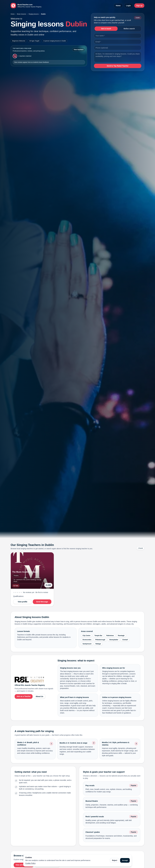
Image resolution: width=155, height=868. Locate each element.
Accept (125, 860)
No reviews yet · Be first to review (36, 592)
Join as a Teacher (24, 696)
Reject (115, 860)
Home (118, 6)
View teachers (79, 50)
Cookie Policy (30, 863)
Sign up (139, 6)
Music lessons (21, 14)
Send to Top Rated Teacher (118, 66)
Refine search (129, 29)
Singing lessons (34, 14)
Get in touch (106, 29)
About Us (39, 696)
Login (128, 6)
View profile (23, 602)
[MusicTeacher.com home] (26, 6)
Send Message (42, 602)
